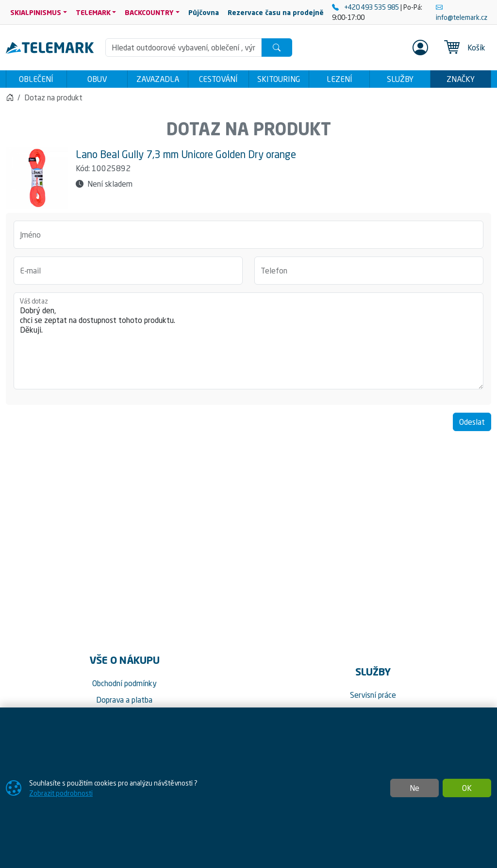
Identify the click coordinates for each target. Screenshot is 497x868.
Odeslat (472, 425)
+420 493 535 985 (366, 7)
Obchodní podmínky (124, 686)
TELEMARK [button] (93, 12)
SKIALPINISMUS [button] (36, 12)
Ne (414, 788)
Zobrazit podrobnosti (61, 793)
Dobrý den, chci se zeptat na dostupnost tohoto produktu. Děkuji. (248, 344)
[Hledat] (277, 48)
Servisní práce (373, 698)
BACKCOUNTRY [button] (149, 12)
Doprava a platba (124, 703)
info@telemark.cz (462, 12)
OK (467, 788)
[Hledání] (184, 48)
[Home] (10, 100)
